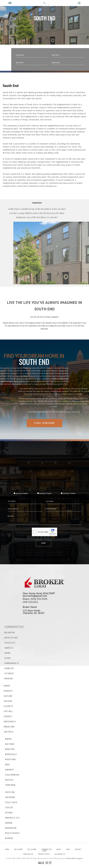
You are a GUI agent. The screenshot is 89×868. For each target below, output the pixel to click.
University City (12, 818)
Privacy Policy (44, 854)
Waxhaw (9, 823)
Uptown (9, 813)
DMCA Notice (28, 854)
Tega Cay (9, 808)
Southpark (10, 797)
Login (44, 851)
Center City (10, 643)
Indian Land (9, 727)
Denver (7, 686)
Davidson (9, 679)
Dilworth (8, 691)
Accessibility (60, 854)
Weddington (11, 828)
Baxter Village (11, 638)
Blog (68, 849)
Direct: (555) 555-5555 (35, 599)
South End (10, 792)
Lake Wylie (9, 732)
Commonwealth (11, 663)
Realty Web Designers (75, 858)
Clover (8, 658)
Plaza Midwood (12, 775)
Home (7, 849)
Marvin (8, 739)
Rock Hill (10, 780)
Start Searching (44, 430)
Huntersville (10, 722)
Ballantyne (10, 633)
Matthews (10, 744)
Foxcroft (8, 716)
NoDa (7, 765)
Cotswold (9, 673)
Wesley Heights (12, 833)
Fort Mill (8, 711)
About (59, 849)
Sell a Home (32, 849)
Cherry (8, 653)
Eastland (8, 696)
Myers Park (10, 759)
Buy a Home (18, 849)
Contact (78, 849)
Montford (10, 749)
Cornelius (9, 668)
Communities (46, 849)
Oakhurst (10, 770)
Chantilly (9, 648)
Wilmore (9, 838)
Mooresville (11, 754)
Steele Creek (11, 802)
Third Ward (10, 785)
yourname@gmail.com (35, 596)
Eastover (8, 701)
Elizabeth (8, 706)
